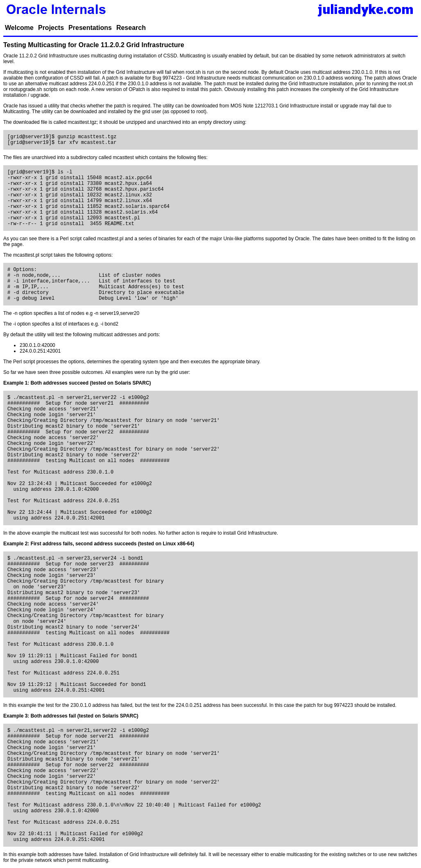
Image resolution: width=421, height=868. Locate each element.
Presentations (90, 28)
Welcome (19, 28)
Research (131, 28)
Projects (51, 28)
